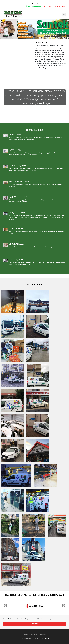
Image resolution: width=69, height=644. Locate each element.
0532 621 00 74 (60, 6)
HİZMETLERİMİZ (34, 130)
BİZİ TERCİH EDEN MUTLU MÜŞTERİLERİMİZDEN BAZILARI (34, 595)
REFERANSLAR (34, 284)
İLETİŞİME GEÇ (34, 624)
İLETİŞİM (35, 638)
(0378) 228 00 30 (48, 6)
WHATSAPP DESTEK (33, 6)
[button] (5, 606)
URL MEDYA (44, 638)
